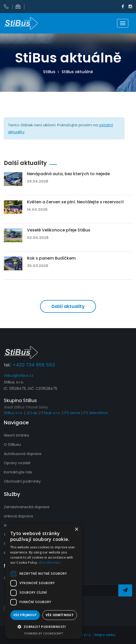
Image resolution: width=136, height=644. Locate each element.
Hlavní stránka (16, 435)
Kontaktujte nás (18, 472)
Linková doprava (18, 516)
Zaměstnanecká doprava (27, 507)
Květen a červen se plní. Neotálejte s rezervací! (75, 202)
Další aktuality (68, 306)
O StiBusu (12, 445)
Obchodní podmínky (22, 481)
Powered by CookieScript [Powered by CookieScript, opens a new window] (44, 633)
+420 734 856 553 (34, 365)
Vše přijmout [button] (25, 615)
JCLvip (32, 413)
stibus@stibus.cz (19, 375)
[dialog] (44, 581)
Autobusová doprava (23, 454)
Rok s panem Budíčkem (51, 258)
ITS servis (72, 413)
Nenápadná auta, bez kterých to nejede (68, 174)
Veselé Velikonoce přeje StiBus (59, 230)
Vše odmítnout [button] (60, 615)
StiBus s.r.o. (13, 413)
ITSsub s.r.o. (51, 413)
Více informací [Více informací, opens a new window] (50, 563)
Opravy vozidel (17, 463)
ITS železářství (96, 413)
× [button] (76, 530)
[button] (44, 627)
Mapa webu (105, 635)
